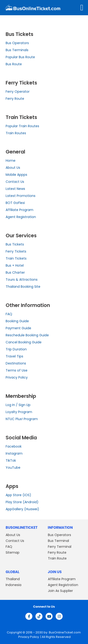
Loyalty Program (19, 412)
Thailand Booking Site (23, 287)
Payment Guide (18, 328)
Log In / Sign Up (18, 405)
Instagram (14, 453)
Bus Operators (17, 43)
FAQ (9, 314)
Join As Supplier (60, 591)
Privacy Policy (17, 377)
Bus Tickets (15, 244)
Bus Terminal (58, 541)
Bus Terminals (17, 50)
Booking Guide (17, 321)
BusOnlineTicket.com (65, 632)
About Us (13, 168)
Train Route (57, 558)
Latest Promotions (21, 196)
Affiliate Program (19, 210)
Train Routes (16, 133)
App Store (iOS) (18, 495)
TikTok (11, 460)
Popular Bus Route (20, 57)
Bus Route (14, 64)
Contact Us (15, 182)
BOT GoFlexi (15, 203)
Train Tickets (16, 258)
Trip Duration (16, 349)
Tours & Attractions (22, 280)
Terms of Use (17, 370)
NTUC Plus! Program (22, 419)
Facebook (14, 446)
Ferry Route (15, 99)
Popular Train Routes (22, 126)
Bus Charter (15, 272)
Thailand (13, 579)
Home (11, 161)
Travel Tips (14, 356)
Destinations (16, 363)
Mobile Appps (16, 175)
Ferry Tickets (16, 251)
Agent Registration (21, 217)
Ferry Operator (18, 92)
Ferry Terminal (60, 547)
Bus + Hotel (15, 265)
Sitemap (13, 552)
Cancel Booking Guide (24, 342)
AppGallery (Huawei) (22, 509)
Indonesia (13, 585)
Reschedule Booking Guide (27, 335)
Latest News (15, 189)
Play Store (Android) (22, 502)
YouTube (13, 468)
